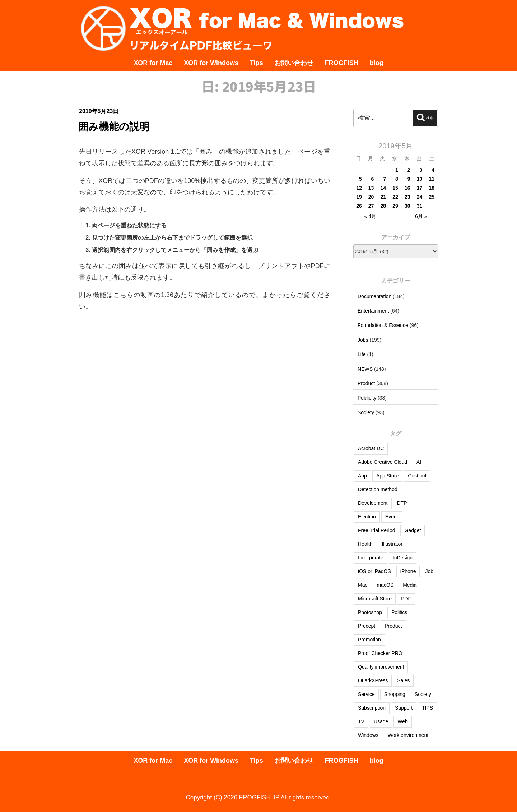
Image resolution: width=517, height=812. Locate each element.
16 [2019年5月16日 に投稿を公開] (407, 188)
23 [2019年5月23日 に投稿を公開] (407, 197)
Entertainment (373, 311)
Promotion (369, 640)
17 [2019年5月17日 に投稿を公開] (420, 188)
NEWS (365, 369)
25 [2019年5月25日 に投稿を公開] (432, 197)
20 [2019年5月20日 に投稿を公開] (371, 197)
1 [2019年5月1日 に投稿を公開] (397, 170)
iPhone (408, 571)
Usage (381, 721)
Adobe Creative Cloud (383, 462)
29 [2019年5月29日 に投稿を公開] (395, 206)
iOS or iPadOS (374, 571)
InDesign (403, 558)
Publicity (367, 398)
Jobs (363, 340)
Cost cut (417, 476)
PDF (406, 599)
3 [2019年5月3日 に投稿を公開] (421, 170)
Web (403, 721)
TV (361, 721)
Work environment (408, 735)
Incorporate (371, 558)
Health (365, 544)
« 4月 (370, 216)
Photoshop (370, 612)
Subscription (372, 708)
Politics (399, 612)
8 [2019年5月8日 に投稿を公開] (397, 179)
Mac (363, 585)
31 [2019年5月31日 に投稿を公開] (420, 206)
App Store (387, 476)
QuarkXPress (373, 680)
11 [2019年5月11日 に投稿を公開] (432, 179)
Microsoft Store (375, 599)
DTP (402, 503)
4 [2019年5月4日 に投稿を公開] (433, 170)
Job (429, 571)
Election (367, 517)
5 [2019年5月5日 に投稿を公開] (360, 179)
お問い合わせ (294, 63)
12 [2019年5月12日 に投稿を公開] (359, 188)
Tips (257, 63)
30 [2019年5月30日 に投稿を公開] (407, 206)
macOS (385, 585)
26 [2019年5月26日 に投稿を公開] (359, 206)
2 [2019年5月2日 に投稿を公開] (409, 170)
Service (366, 694)
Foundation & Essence (383, 325)
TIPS (427, 708)
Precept (367, 626)
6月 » (421, 216)
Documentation (374, 296)
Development (373, 503)
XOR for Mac (153, 63)
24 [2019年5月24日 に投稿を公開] (420, 197)
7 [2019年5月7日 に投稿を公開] (385, 179)
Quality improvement (381, 667)
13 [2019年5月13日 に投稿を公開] (371, 188)
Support (404, 708)
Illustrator (392, 544)
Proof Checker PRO (380, 653)
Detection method (378, 489)
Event (392, 517)
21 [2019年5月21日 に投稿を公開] (383, 197)
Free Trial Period (376, 530)
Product (366, 383)
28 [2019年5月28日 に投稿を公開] (383, 206)
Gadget (413, 530)
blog (377, 63)
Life (362, 354)
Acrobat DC (371, 448)
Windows (368, 735)
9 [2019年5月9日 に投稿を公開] (409, 179)
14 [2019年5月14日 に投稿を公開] (383, 188)
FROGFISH (342, 63)
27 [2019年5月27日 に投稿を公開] (371, 206)
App (362, 476)
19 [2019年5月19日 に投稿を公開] (359, 197)
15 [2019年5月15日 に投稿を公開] (395, 188)
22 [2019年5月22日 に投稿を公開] (395, 197)
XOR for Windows (211, 63)
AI (419, 462)
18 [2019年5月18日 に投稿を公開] (432, 188)
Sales (403, 680)
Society (366, 412)
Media (410, 585)
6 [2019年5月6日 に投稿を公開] (373, 179)
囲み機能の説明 (114, 127)
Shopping (395, 694)
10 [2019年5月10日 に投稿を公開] (420, 179)
